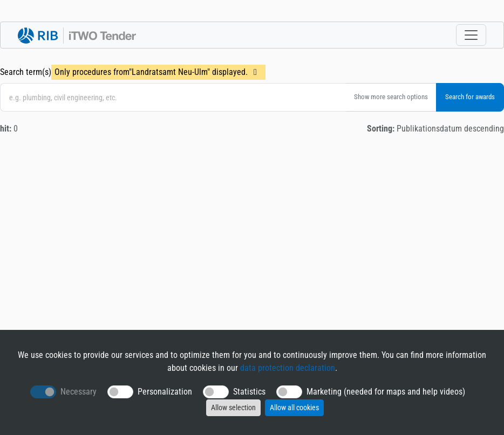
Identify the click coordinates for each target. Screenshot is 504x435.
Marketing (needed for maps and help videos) (386, 392)
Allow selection (233, 408)
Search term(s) (26, 72)
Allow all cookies (294, 408)
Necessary (79, 392)
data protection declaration (288, 368)
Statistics (249, 392)
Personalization (165, 392)
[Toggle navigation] (471, 35)
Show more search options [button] (391, 97)
